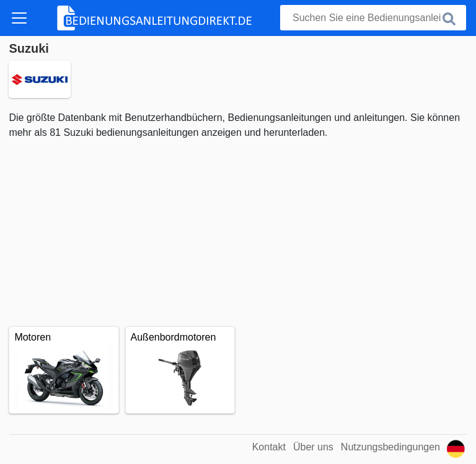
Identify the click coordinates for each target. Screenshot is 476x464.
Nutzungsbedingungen (390, 447)
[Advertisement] (238, 233)
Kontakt (269, 447)
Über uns (313, 447)
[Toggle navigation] (19, 18)
